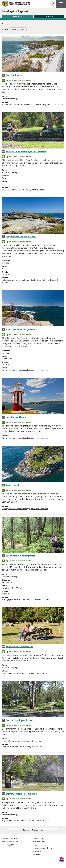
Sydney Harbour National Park (14, 370)
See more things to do (33, 830)
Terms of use (39, 842)
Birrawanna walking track (21, 556)
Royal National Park (10, 673)
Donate (37, 855)
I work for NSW (8, 845)
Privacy (36, 845)
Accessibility (39, 838)
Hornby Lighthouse (16, 417)
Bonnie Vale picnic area (19, 647)
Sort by (5, 24)
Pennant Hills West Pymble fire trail (26, 151)
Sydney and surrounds (54, 104)
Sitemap (37, 851)
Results (16, 17)
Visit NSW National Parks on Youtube (15, 864)
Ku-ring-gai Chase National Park (16, 600)
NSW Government (10, 842)
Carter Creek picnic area (20, 720)
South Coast (45, 673)
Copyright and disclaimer (44, 848)
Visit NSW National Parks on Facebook (4, 864)
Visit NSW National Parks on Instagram (9, 864)
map (23, 29)
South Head (12, 485)
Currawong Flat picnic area (21, 794)
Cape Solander (14, 75)
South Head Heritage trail (20, 329)
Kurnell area (7, 104)
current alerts (24, 80)
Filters (48, 17)
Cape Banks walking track (21, 237)
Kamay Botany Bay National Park (28, 104)
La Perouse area (9, 280)
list (15, 29)
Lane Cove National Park (12, 190)
